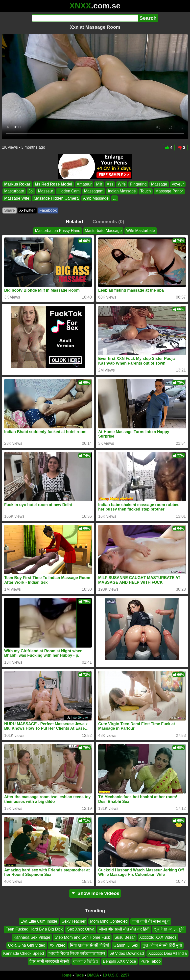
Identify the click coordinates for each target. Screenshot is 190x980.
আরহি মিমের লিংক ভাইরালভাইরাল (77, 953)
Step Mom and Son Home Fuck (82, 937)
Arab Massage (96, 198)
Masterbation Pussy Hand (58, 231)
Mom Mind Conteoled (109, 921)
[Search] (85, 18)
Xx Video (58, 945)
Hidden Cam (69, 191)
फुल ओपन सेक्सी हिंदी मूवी (162, 945)
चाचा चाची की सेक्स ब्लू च (151, 921)
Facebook (48, 210)
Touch (146, 191)
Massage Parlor (169, 191)
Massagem (94, 191)
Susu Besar (125, 937)
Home (66, 975)
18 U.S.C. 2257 (116, 975)
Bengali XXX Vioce (119, 961)
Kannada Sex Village (32, 937)
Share (10, 210)
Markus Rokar (17, 184)
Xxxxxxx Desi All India (167, 953)
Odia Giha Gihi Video (27, 945)
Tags (79, 975)
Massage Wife (17, 198)
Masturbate (14, 191)
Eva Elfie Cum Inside (39, 921)
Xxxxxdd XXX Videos (158, 937)
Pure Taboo (151, 961)
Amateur (84, 184)
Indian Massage (122, 191)
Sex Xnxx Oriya (81, 929)
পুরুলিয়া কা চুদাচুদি (169, 929)
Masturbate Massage (103, 231)
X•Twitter (27, 210)
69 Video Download (127, 953)
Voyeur (178, 184)
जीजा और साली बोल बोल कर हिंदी (124, 929)
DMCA (93, 975)
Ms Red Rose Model (54, 184)
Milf (99, 184)
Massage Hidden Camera (56, 198)
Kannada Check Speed (24, 953)
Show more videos (95, 893)
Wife (122, 184)
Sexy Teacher (74, 921)
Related (74, 222)
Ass (110, 184)
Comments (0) (108, 222)
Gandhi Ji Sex (126, 945)
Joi (31, 191)
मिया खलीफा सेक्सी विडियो (90, 945)
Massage (159, 184)
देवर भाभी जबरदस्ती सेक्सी (49, 961)
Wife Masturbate (141, 231)
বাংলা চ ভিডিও (86, 961)
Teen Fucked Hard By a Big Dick (34, 929)
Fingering (138, 184)
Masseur (46, 191)
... (115, 198)
